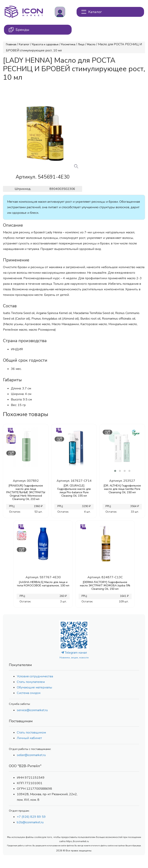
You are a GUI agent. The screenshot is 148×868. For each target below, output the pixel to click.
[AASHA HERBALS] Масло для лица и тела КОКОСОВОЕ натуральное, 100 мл (43, 584)
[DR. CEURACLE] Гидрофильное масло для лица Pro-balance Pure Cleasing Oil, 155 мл (74, 491)
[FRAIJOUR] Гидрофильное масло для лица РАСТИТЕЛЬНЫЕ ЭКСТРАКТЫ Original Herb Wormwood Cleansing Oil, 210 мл (26, 492)
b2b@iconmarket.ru (30, 822)
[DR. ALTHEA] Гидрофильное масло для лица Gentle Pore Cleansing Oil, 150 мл (122, 489)
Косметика (68, 44)
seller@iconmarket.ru (31, 755)
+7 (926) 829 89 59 (31, 817)
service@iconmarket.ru (32, 710)
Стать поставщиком (31, 733)
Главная (11, 44)
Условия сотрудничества (35, 676)
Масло (91, 44)
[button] (115, 471)
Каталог (24, 44)
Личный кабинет (29, 738)
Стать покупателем (31, 682)
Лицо (81, 44)
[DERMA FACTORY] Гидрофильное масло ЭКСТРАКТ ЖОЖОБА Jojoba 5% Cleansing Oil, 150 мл (105, 585)
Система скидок (29, 693)
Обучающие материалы (34, 687)
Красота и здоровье (45, 44)
